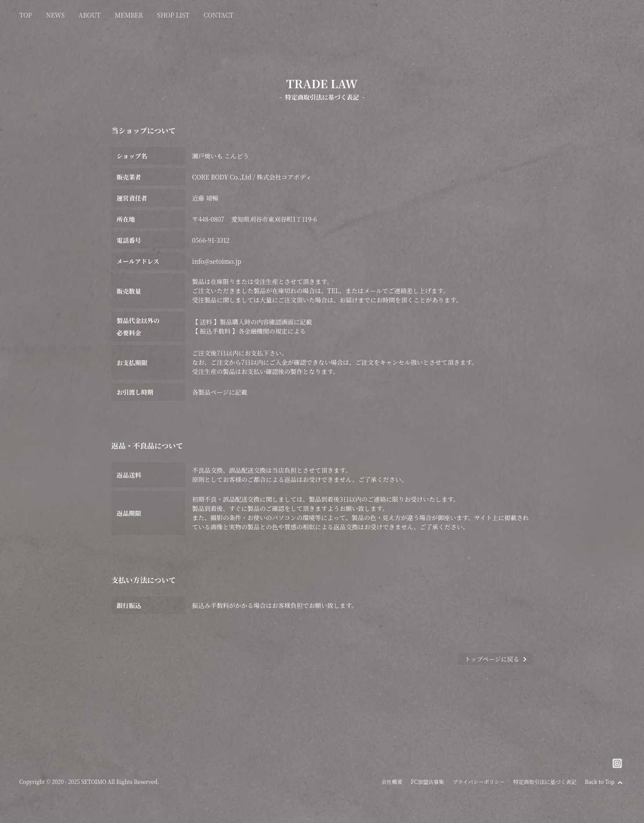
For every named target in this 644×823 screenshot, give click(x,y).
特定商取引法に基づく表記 (545, 782)
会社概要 (392, 782)
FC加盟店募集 (428, 782)
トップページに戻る (496, 659)
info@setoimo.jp (217, 261)
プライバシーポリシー (479, 782)
